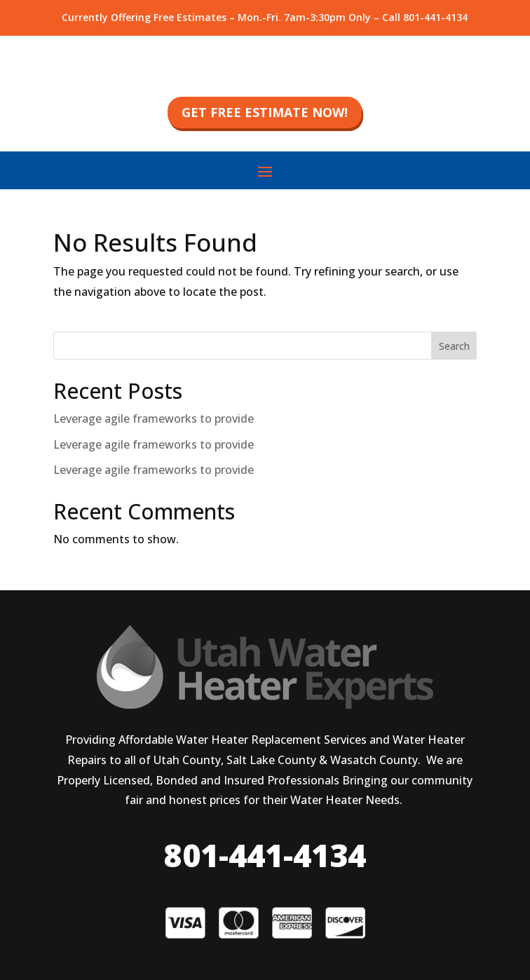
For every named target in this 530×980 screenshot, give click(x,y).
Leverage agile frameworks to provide (154, 418)
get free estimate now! (265, 112)
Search (454, 346)
